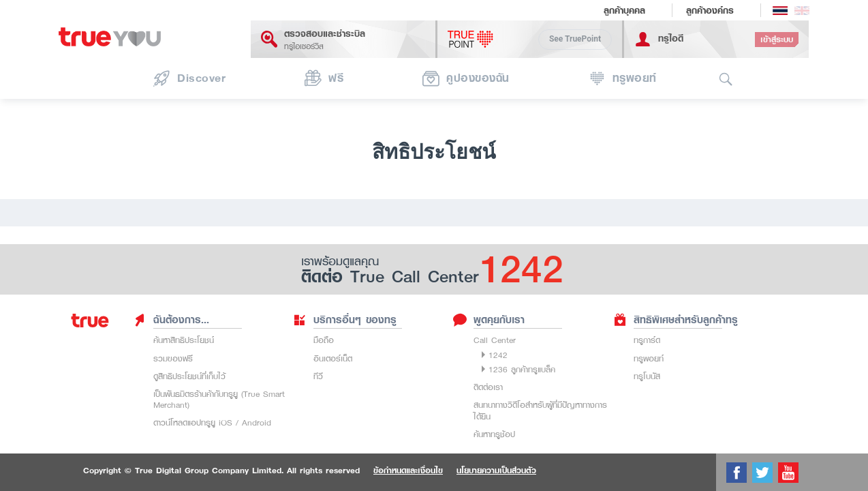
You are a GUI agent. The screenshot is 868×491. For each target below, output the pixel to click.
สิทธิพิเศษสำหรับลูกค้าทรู (676, 320)
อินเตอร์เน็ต (333, 358)
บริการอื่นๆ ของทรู (345, 320)
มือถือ (324, 340)
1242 (498, 355)
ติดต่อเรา (488, 387)
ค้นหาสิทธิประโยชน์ (184, 340)
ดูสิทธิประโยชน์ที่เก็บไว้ (189, 376)
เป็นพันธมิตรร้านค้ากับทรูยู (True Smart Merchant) (219, 399)
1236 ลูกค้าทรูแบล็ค (522, 369)
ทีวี (318, 376)
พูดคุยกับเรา (489, 320)
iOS (226, 422)
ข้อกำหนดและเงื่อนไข (408, 471)
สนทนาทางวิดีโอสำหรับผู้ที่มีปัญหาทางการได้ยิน (540, 410)
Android (257, 422)
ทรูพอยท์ (649, 358)
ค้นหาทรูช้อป (494, 434)
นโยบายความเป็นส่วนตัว (496, 471)
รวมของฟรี (173, 358)
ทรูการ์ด (647, 340)
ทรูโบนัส (647, 376)
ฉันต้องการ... (171, 320)
